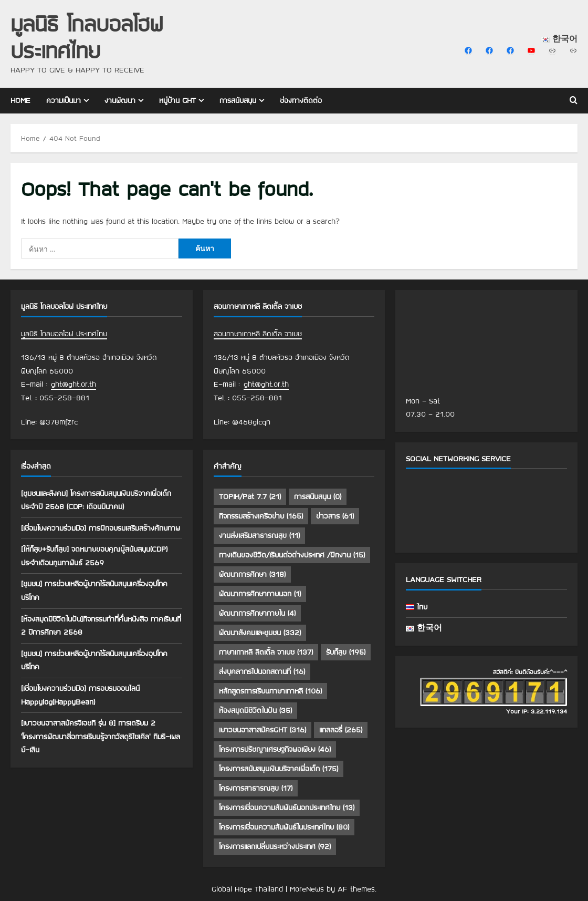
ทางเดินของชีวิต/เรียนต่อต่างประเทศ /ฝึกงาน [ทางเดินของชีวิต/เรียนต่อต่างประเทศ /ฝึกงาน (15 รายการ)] (292, 555)
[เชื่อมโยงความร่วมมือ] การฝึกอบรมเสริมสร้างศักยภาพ (101, 528)
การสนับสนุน (238, 100)
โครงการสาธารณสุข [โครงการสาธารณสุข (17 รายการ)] (256, 788)
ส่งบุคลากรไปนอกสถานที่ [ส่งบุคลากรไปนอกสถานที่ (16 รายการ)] (262, 671)
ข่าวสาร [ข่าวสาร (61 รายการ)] (335, 516)
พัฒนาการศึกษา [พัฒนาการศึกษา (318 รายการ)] (252, 574)
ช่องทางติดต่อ (301, 100)
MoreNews (307, 889)
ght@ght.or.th (73, 384)
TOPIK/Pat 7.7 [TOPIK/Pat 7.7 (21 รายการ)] (250, 496)
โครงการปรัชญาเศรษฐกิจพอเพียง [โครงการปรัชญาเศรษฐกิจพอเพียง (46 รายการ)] (275, 749)
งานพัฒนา (120, 100)
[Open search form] (574, 100)
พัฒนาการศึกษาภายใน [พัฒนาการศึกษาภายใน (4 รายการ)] (257, 613)
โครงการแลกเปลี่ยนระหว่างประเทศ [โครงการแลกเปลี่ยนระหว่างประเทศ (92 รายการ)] (275, 846)
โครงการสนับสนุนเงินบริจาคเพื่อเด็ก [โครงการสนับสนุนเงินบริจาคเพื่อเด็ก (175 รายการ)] (279, 769)
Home (20, 100)
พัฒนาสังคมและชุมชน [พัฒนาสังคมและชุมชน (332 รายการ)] (260, 633)
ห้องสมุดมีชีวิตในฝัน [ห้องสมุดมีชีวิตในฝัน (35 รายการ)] (255, 710)
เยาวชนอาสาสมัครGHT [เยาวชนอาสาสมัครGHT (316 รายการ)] (262, 730)
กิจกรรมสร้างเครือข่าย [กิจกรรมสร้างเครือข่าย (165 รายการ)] (261, 516)
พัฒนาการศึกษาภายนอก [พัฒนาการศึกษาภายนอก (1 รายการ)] (260, 594)
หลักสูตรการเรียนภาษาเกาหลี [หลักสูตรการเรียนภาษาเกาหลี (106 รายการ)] (270, 691)
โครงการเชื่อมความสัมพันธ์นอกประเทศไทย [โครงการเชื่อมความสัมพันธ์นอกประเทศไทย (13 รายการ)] (287, 807)
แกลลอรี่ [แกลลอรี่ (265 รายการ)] (341, 730)
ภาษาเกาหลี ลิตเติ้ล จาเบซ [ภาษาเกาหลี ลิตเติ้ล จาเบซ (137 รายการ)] (266, 652)
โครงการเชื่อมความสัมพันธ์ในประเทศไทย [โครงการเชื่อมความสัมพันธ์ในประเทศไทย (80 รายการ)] (284, 827)
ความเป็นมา (64, 100)
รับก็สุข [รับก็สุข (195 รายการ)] (346, 652)
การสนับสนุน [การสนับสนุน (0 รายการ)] (318, 496)
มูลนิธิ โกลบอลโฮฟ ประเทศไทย (87, 37)
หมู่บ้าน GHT (177, 100)
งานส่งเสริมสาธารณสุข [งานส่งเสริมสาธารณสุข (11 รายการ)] (259, 535)
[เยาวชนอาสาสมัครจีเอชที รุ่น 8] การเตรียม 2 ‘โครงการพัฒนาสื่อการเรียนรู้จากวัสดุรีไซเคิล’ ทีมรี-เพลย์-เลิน (101, 736)
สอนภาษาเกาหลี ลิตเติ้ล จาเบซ (258, 334)
